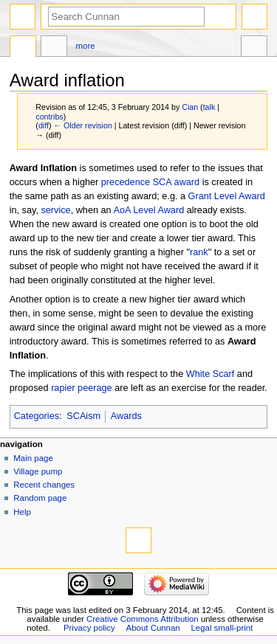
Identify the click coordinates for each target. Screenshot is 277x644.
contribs (49, 117)
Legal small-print (222, 628)
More (86, 46)
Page (23, 48)
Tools (254, 48)
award (187, 182)
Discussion (54, 48)
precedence (126, 182)
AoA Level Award (149, 210)
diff (44, 125)
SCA (162, 182)
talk (209, 107)
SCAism (83, 416)
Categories (37, 416)
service (55, 210)
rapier (63, 388)
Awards (126, 416)
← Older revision (82, 125)
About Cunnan (153, 628)
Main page (33, 458)
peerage (95, 388)
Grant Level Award (227, 196)
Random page (40, 498)
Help (22, 512)
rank (199, 252)
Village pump (38, 471)
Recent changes (44, 485)
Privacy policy (89, 628)
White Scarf (211, 374)
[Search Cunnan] (126, 17)
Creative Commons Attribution (143, 619)
